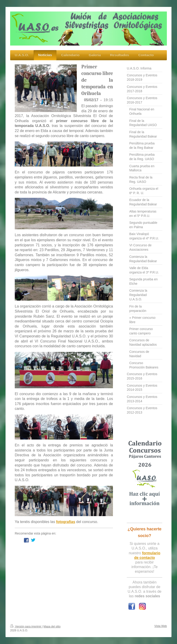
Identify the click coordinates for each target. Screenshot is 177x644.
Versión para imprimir (26, 627)
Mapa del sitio (52, 627)
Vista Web (161, 626)
